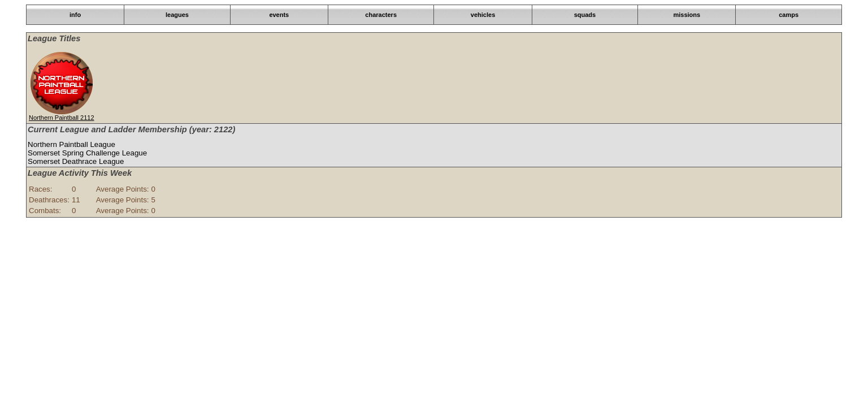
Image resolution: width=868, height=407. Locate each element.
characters (381, 15)
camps (789, 15)
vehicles (483, 15)
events (279, 15)
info (75, 15)
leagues (177, 15)
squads (585, 15)
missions (687, 15)
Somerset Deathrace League (76, 161)
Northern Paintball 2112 (62, 118)
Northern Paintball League (71, 144)
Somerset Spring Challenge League (87, 153)
